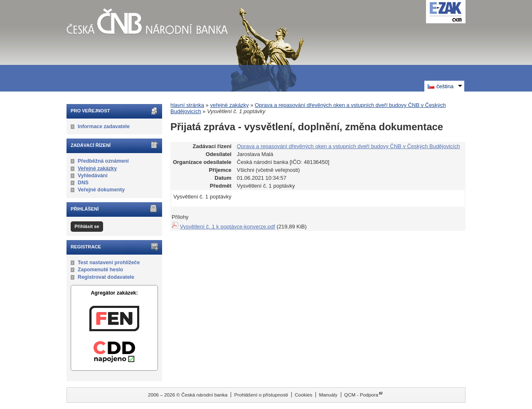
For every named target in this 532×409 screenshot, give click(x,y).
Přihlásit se (87, 226)
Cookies (303, 395)
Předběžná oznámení (103, 161)
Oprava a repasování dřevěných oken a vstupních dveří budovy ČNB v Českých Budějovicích (349, 146)
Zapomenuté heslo (100, 270)
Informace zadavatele (104, 126)
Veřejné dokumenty (101, 190)
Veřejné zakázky (97, 169)
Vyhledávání (93, 176)
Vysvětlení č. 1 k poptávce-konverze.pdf (228, 227)
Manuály (328, 395)
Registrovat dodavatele (106, 277)
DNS (83, 183)
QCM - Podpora (361, 395)
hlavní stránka (187, 105)
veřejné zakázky (229, 105)
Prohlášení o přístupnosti (261, 395)
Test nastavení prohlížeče (109, 263)
